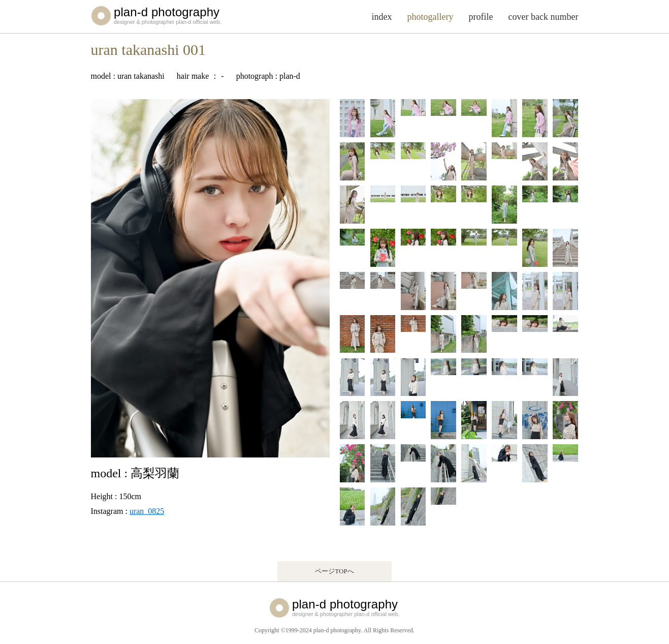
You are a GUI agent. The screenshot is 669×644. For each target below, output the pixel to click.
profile (481, 17)
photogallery (431, 17)
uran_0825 (147, 511)
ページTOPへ (334, 571)
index (382, 17)
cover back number (544, 17)
